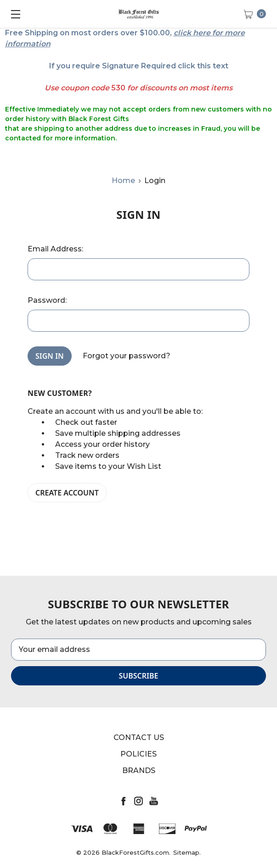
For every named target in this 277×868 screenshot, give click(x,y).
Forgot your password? (127, 356)
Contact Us (139, 737)
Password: (47, 300)
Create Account (67, 493)
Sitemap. (187, 852)
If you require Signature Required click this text (139, 66)
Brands (139, 771)
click (182, 33)
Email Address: (55, 249)
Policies (138, 754)
